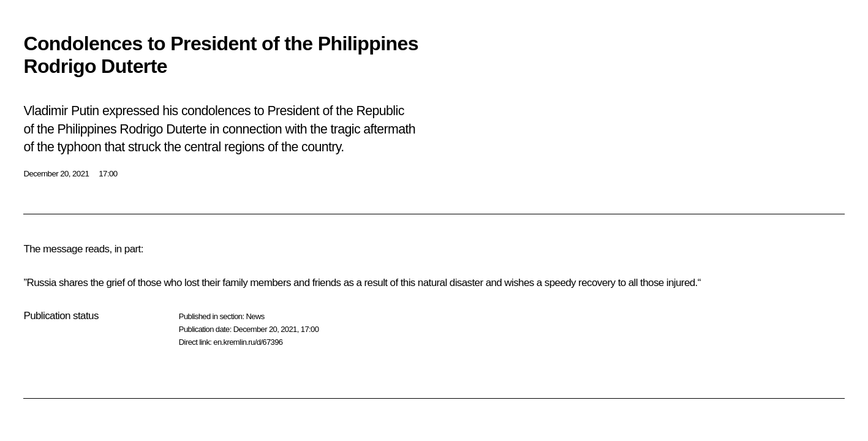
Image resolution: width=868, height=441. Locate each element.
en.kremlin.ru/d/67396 (248, 342)
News (255, 316)
